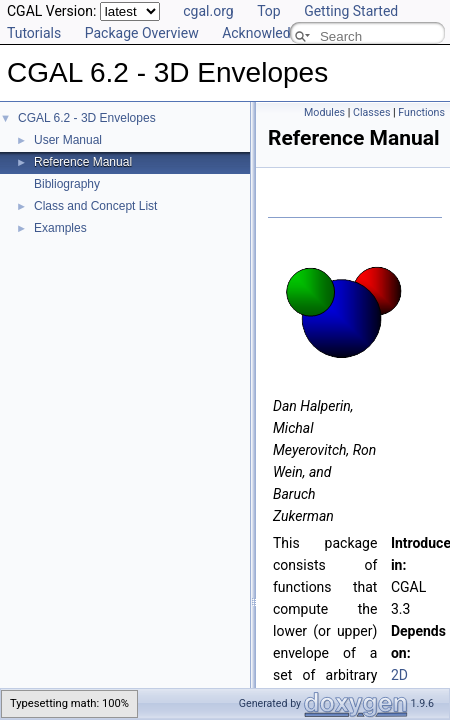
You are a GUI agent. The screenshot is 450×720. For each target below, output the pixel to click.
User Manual (68, 140)
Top (269, 11)
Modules (324, 112)
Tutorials (34, 33)
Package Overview (142, 33)
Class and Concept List (95, 206)
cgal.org (208, 11)
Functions (421, 112)
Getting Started (351, 11)
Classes (371, 112)
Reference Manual (83, 162)
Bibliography (67, 184)
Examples (60, 228)
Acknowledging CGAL (289, 33)
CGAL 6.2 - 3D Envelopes (87, 118)
